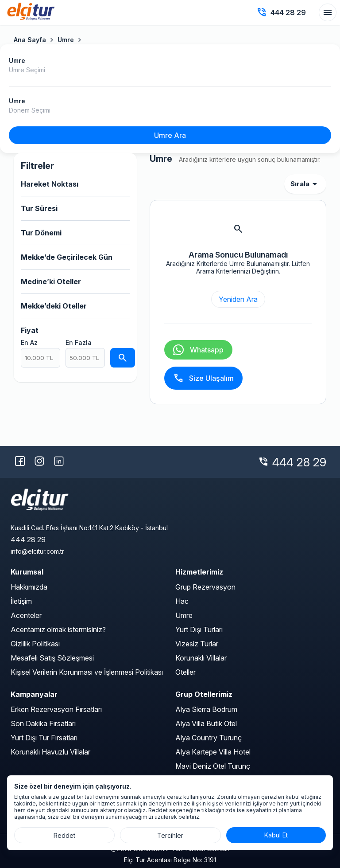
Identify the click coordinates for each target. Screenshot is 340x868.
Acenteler (26, 615)
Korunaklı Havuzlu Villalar (50, 752)
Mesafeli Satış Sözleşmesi (52, 658)
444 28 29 (299, 462)
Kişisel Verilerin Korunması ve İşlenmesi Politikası (87, 672)
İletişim (21, 601)
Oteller (185, 672)
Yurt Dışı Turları (199, 629)
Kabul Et (276, 835)
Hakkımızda (29, 587)
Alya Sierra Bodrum (206, 709)
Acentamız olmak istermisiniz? (58, 629)
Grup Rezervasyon (205, 587)
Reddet (64, 835)
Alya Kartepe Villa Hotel (213, 752)
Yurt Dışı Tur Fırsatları (44, 738)
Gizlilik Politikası (35, 644)
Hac (182, 601)
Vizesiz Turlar (197, 644)
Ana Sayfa (30, 40)
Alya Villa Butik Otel (206, 723)
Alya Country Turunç (209, 738)
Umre (66, 40)
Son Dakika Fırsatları (43, 723)
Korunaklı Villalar (201, 658)
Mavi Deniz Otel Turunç (213, 766)
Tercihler (170, 835)
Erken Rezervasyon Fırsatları (56, 709)
